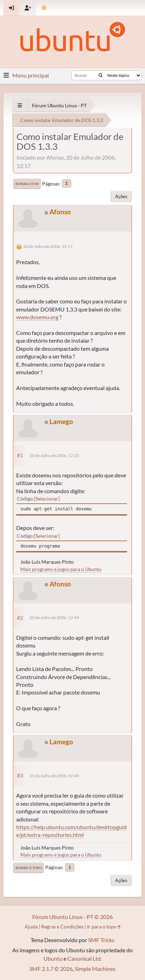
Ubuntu (53, 958)
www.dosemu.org (37, 317)
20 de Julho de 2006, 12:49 (54, 617)
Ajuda (31, 927)
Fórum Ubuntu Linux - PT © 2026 (72, 917)
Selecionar (47, 499)
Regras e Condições (62, 927)
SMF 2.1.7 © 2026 (51, 969)
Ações (121, 196)
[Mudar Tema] (44, 8)
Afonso (60, 212)
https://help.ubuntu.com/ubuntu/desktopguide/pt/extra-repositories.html (71, 831)
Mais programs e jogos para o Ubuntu (61, 569)
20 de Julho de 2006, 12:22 (54, 455)
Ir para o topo (29, 868)
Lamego (61, 421)
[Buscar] (101, 75)
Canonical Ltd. (85, 958)
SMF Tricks (101, 940)
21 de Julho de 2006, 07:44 (54, 776)
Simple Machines (95, 969)
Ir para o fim (27, 184)
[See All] (20, 105)
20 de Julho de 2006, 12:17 (48, 246)
